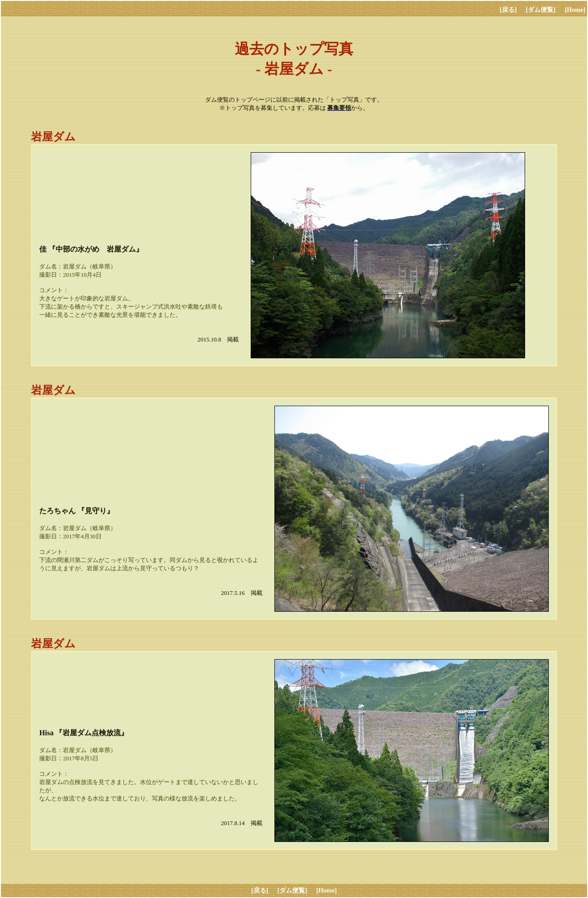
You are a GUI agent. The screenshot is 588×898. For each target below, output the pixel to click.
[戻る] (508, 10)
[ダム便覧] (541, 10)
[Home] (575, 10)
